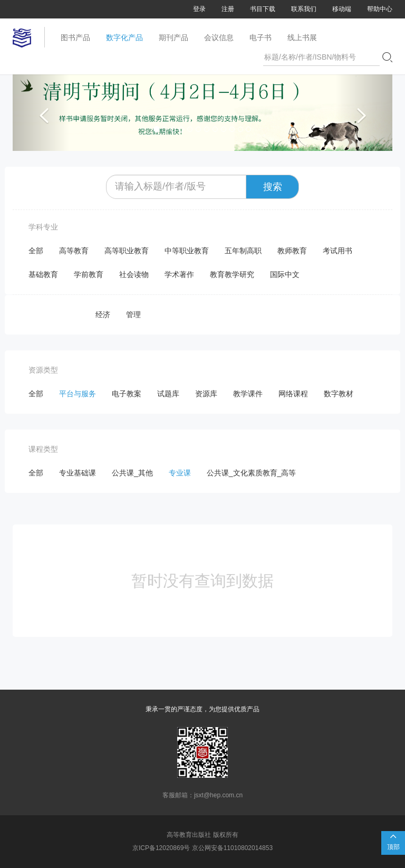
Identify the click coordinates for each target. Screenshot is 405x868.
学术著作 (179, 274)
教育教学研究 (232, 274)
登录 (199, 9)
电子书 (261, 37)
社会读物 (134, 274)
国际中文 (285, 274)
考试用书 (337, 251)
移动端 (342, 9)
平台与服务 (78, 394)
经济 (103, 314)
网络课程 (293, 394)
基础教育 (43, 274)
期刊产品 (173, 37)
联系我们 (304, 9)
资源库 (206, 394)
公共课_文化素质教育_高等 (252, 473)
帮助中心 (380, 9)
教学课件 (248, 394)
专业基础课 (78, 473)
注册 (228, 9)
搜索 (273, 187)
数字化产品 (124, 37)
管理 (133, 314)
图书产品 (75, 37)
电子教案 (127, 394)
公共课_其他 (132, 473)
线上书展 (302, 37)
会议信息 (219, 37)
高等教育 (74, 251)
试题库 (168, 394)
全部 (36, 251)
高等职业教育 (127, 251)
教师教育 (292, 251)
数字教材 (339, 394)
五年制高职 (243, 251)
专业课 (180, 473)
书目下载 (263, 9)
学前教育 (89, 274)
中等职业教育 (187, 251)
